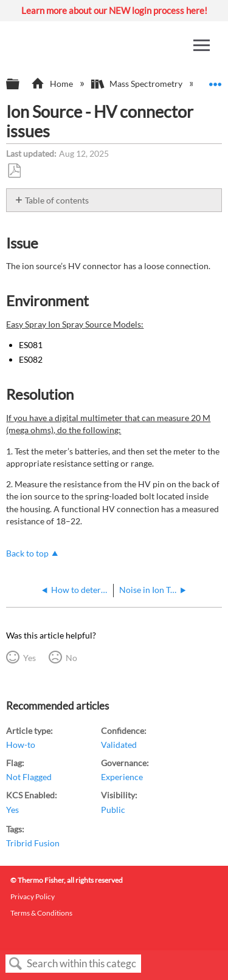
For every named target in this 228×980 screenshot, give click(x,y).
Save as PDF (14, 171)
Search (16, 964)
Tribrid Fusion (33, 843)
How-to (21, 745)
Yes (29, 658)
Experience (122, 777)
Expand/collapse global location (215, 81)
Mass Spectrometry (138, 84)
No (71, 658)
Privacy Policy (33, 896)
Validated (119, 745)
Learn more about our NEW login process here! (114, 10)
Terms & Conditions (41, 913)
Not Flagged (29, 777)
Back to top (27, 553)
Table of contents (57, 200)
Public (113, 810)
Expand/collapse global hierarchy (21, 84)
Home (53, 84)
